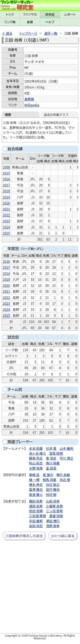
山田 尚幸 (53, 501)
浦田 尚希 (36, 506)
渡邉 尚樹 (56, 516)
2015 (6, 173)
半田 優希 (36, 521)
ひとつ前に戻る (63, 536)
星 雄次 (48, 475)
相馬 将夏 (49, 480)
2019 (6, 197)
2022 (6, 215)
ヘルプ (50, 22)
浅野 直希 (53, 526)
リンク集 (10, 22)
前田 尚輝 (36, 511)
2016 (6, 179)
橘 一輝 (34, 480)
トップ (10, 15)
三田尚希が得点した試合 (24, 536)
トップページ (28, 34)
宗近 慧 (65, 480)
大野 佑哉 (36, 468)
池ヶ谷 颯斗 (37, 453)
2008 (6, 167)
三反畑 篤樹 (37, 516)
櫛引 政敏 (63, 475)
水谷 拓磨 (36, 448)
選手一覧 (51, 34)
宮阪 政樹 (56, 453)
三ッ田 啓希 (54, 511)
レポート (70, 15)
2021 (6, 209)
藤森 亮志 (36, 458)
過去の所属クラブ (56, 115)
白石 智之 (53, 484)
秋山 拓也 (36, 463)
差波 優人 (36, 494)
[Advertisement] (40, 590)
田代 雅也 (53, 489)
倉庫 (30, 22)
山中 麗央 (67, 448)
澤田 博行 (53, 521)
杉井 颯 (51, 448)
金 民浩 (51, 468)
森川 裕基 (53, 463)
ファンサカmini (30, 14)
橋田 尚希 (36, 501)
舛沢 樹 (51, 494)
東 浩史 (51, 458)
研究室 (50, 15)
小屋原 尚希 (54, 506)
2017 (6, 185)
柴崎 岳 (34, 475)
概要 (8, 115)
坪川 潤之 (67, 458)
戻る (9, 34)
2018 (6, 191)
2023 (6, 221)
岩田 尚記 (36, 526)
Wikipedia (32, 105)
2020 (6, 203)
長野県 (29, 99)
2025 (6, 233)
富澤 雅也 (36, 489)
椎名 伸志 (36, 484)
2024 (6, 227)
